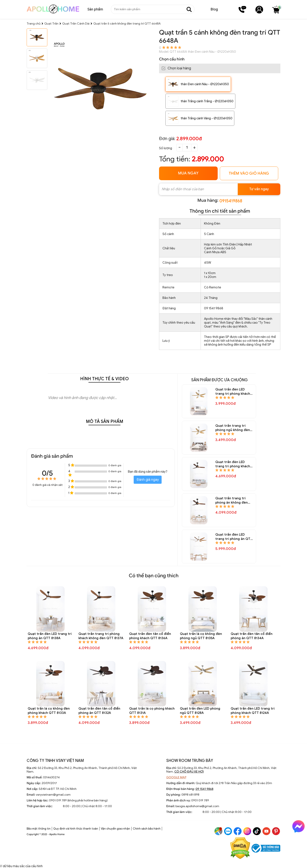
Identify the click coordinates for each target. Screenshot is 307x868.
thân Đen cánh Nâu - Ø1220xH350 (205, 84)
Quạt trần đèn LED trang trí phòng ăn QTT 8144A (234, 537)
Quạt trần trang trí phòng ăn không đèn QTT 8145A (232, 500)
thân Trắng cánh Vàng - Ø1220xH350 (206, 118)
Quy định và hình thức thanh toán (76, 829)
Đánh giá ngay (148, 480)
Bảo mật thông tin (39, 829)
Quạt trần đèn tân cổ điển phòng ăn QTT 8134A (252, 636)
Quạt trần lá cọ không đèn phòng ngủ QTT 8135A (201, 636)
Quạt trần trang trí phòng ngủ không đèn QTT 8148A (233, 428)
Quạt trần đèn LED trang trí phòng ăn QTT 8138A (50, 636)
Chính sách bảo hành (147, 829)
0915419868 (231, 201)
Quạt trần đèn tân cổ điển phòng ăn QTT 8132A (99, 711)
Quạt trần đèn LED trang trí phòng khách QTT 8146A (233, 464)
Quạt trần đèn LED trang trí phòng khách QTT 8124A (253, 711)
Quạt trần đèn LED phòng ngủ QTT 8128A (200, 711)
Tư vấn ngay (259, 189)
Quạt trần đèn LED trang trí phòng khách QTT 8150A (233, 392)
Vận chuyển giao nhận (115, 829)
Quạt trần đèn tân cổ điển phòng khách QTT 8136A (150, 636)
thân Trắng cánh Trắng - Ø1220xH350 (207, 101)
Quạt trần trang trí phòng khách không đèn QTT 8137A (101, 636)
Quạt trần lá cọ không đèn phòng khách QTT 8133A (49, 711)
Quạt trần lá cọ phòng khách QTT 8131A (152, 711)
